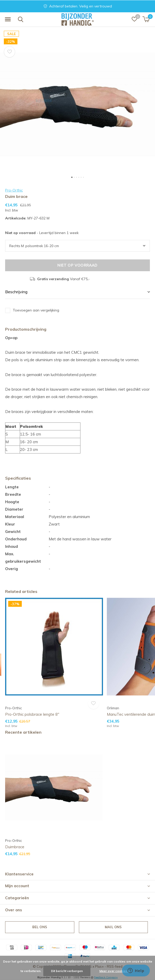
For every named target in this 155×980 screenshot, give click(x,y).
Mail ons (113, 927)
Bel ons (40, 927)
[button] (8, 19)
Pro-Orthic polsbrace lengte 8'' (32, 714)
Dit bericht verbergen (67, 971)
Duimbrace (15, 847)
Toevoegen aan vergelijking (36, 310)
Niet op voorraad (77, 265)
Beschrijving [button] (16, 292)
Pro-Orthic (14, 190)
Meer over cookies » (115, 971)
